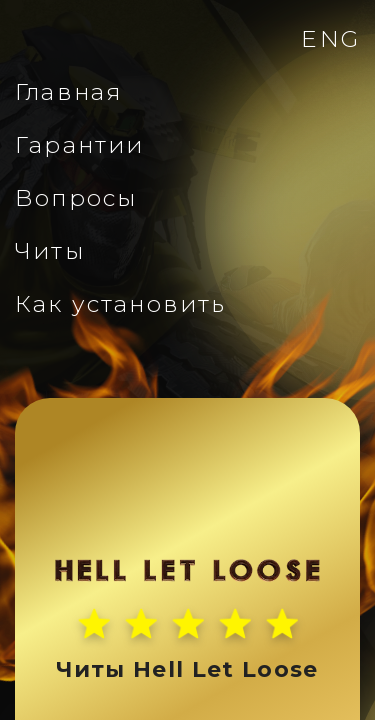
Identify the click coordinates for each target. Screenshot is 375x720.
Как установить (121, 304)
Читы (50, 251)
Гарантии (79, 145)
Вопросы (76, 198)
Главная (68, 92)
